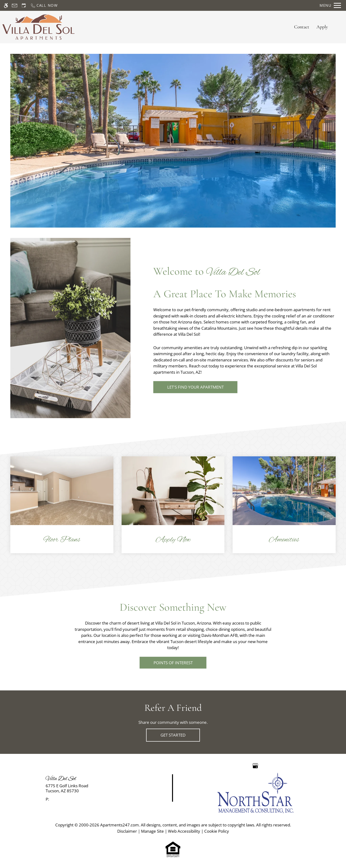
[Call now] (44, 5)
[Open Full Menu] (330, 5)
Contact (302, 27)
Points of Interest (173, 663)
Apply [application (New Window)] (322, 27)
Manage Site (152, 831)
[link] (87, 788)
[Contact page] (15, 5)
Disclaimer (127, 831)
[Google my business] (255, 765)
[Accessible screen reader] (6, 5)
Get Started (173, 735)
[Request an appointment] (24, 5)
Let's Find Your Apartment (195, 387)
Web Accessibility (184, 831)
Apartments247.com (120, 825)
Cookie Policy (217, 831)
